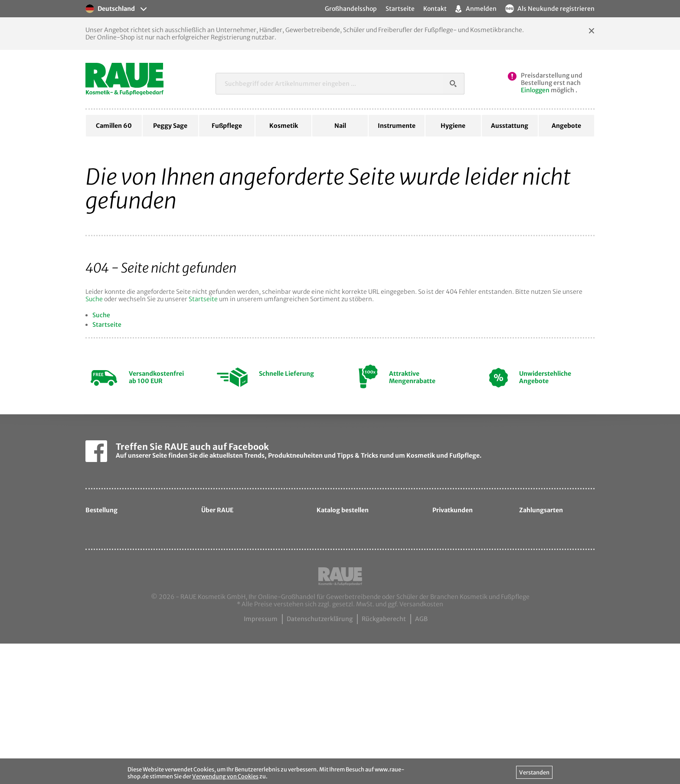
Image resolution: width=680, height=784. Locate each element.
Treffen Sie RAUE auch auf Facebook (192, 447)
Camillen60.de (230, 663)
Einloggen (535, 90)
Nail (340, 126)
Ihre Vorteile (110, 592)
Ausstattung (510, 126)
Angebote (566, 126)
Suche (94, 299)
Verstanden (534, 772)
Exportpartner (229, 606)
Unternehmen (229, 536)
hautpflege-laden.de (470, 637)
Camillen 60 (114, 126)
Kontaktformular (233, 649)
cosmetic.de (457, 609)
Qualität (220, 564)
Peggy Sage (170, 126)
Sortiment (223, 592)
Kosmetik (284, 126)
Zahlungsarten (114, 579)
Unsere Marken (230, 579)
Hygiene (453, 126)
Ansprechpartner (234, 634)
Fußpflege (227, 126)
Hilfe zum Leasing (118, 550)
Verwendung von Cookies (225, 776)
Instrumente (397, 126)
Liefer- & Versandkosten (128, 564)
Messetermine (229, 621)
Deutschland (110, 9)
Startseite (203, 299)
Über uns (221, 550)
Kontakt (435, 9)
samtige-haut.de (464, 623)
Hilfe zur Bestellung (121, 536)
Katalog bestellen (349, 588)
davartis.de (456, 595)
